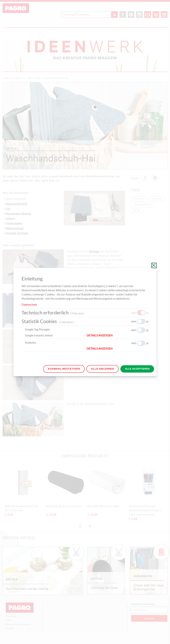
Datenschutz (29, 305)
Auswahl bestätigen (64, 369)
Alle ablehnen (103, 369)
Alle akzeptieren (137, 369)
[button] (118, 335)
